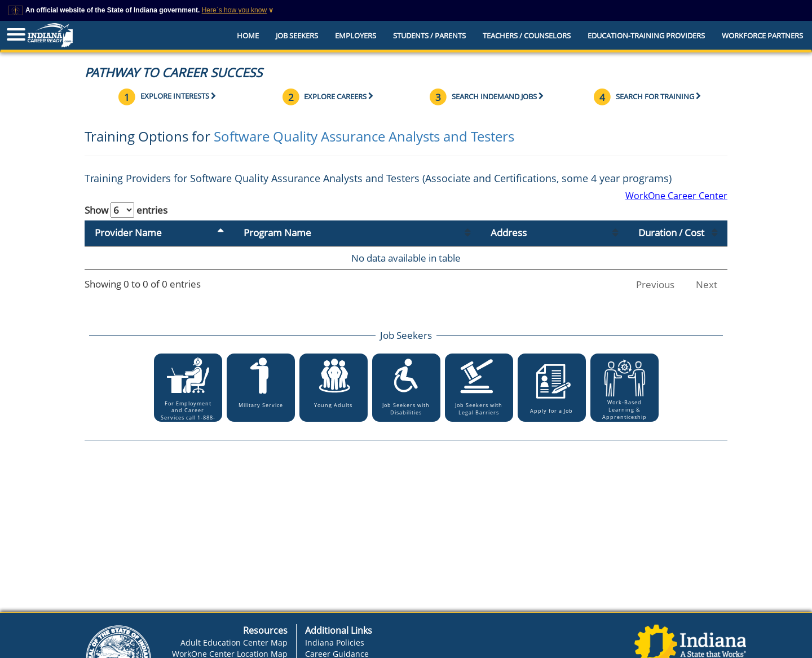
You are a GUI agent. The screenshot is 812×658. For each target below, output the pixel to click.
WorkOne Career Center (676, 196)
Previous (655, 284)
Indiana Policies (335, 642)
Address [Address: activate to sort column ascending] (509, 233)
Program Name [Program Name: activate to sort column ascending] (277, 233)
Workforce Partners (762, 36)
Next (707, 284)
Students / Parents (429, 36)
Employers (356, 36)
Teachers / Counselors (527, 36)
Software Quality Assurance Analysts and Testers (364, 136)
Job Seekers (297, 36)
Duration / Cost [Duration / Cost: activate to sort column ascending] (671, 233)
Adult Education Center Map (234, 642)
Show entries (126, 210)
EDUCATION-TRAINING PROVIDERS (646, 36)
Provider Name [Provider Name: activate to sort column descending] (128, 233)
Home (248, 36)
